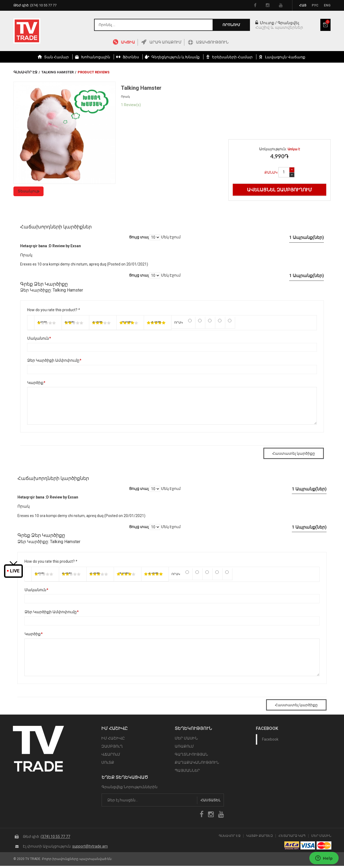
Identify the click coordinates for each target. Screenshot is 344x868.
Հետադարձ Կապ (292, 836)
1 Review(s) (131, 105)
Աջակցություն (212, 42)
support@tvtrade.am (90, 846)
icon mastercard (324, 845)
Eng (327, 5)
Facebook (270, 739)
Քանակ (271, 172)
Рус (315, 5)
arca (292, 845)
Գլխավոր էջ (25, 72)
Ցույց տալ (139, 237)
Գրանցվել (288, 23)
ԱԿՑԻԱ (128, 42)
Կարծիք (35, 383)
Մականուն (38, 339)
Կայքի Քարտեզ (259, 836)
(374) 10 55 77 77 (55, 837)
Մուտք (265, 23)
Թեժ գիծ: (35, 5)
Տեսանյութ (28, 191)
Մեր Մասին (321, 836)
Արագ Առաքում (165, 42)
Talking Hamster (58, 72)
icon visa (308, 845)
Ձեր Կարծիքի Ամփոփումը (53, 361)
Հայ (303, 5)
